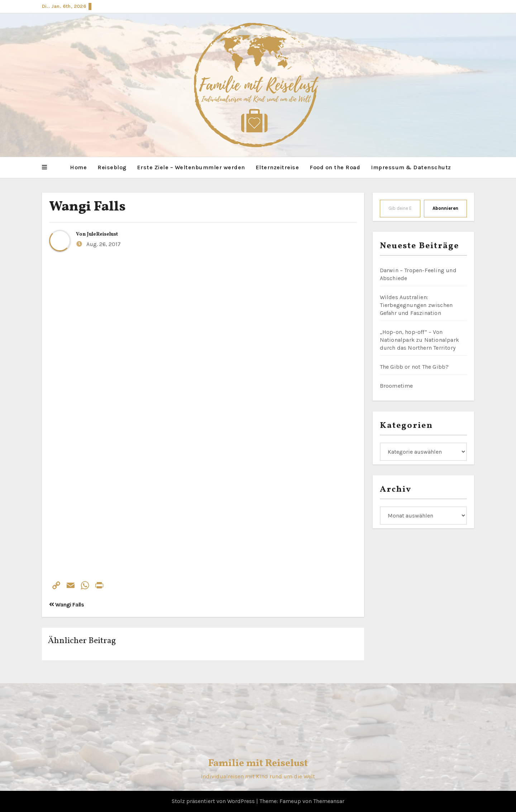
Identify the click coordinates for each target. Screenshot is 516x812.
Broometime (396, 386)
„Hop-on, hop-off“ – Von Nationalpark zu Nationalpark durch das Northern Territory (420, 340)
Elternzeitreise (278, 167)
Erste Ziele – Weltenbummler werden (191, 167)
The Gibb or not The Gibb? (414, 367)
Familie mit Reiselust (258, 763)
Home (78, 167)
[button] (44, 167)
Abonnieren (445, 208)
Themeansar (329, 801)
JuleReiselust (102, 234)
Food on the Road (335, 167)
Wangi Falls (87, 207)
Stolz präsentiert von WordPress (214, 801)
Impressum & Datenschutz (411, 167)
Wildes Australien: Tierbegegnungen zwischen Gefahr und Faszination (416, 305)
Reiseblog (112, 167)
